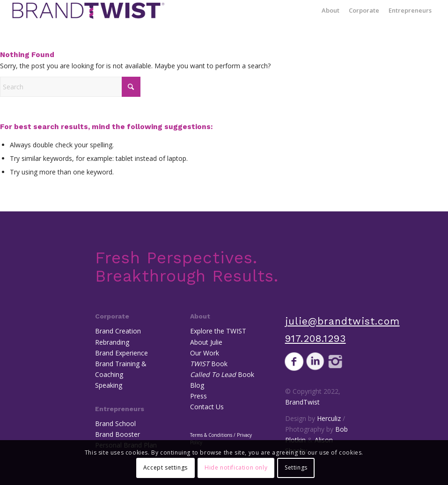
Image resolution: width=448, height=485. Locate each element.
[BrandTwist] (88, 11)
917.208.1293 (316, 338)
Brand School (115, 423)
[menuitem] (330, 11)
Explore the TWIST (218, 331)
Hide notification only (236, 467)
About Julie (206, 342)
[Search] (70, 87)
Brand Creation (118, 331)
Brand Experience (121, 353)
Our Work (205, 353)
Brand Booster (118, 434)
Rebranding (112, 342)
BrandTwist (302, 402)
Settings (296, 467)
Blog (197, 385)
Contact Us (207, 407)
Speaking (109, 385)
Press (198, 396)
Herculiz (329, 418)
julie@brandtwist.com (342, 321)
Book (209, 364)
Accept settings (165, 467)
